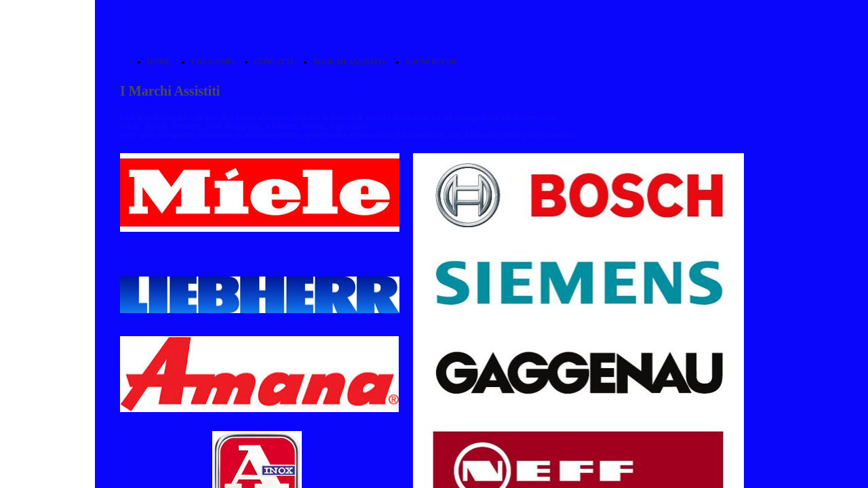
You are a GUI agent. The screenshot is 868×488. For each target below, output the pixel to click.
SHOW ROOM (431, 62)
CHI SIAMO (212, 62)
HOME (159, 62)
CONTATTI (274, 62)
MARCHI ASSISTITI (349, 62)
